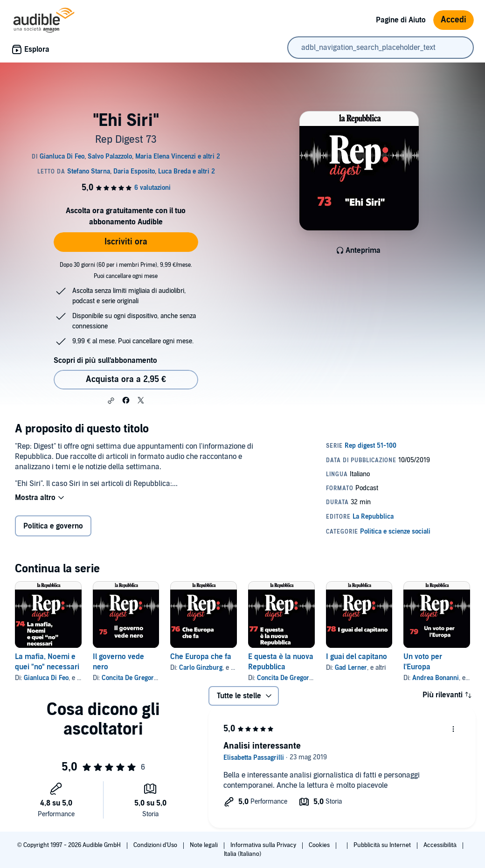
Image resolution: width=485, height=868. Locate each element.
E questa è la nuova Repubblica (281, 662)
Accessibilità (441, 845)
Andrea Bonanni (436, 678)
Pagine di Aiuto (401, 20)
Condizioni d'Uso (156, 845)
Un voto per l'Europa (423, 662)
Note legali (204, 845)
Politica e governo (53, 526)
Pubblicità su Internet (383, 845)
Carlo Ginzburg (201, 668)
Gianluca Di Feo (46, 678)
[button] (111, 401)
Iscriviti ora (126, 242)
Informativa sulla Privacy (264, 845)
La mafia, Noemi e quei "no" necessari (47, 662)
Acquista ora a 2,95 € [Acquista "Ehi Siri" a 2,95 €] (126, 379)
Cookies (320, 845)
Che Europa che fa (201, 657)
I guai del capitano (357, 657)
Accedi (454, 20)
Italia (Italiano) (242, 854)
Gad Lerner (351, 668)
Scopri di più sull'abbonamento (105, 361)
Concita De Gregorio (130, 678)
